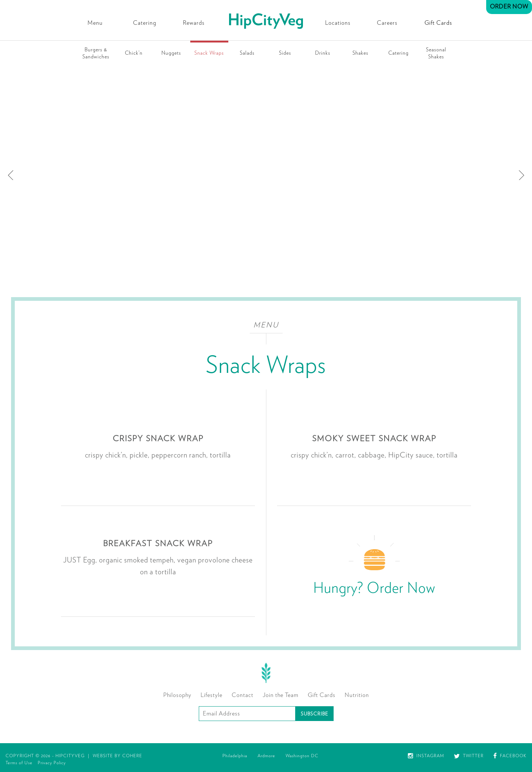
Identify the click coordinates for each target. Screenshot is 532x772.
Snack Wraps (209, 53)
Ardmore (266, 756)
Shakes (360, 53)
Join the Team (281, 695)
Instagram (426, 756)
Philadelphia (235, 756)
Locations (338, 23)
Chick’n (134, 53)
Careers (387, 23)
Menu (95, 23)
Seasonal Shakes (436, 53)
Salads (247, 53)
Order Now (509, 7)
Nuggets (171, 53)
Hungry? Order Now (374, 588)
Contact (243, 695)
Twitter (469, 756)
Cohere (132, 756)
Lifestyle (212, 695)
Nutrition (357, 695)
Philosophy (177, 695)
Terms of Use (19, 763)
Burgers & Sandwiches (96, 53)
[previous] (12, 175)
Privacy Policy (52, 763)
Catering (145, 23)
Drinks (323, 53)
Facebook (510, 756)
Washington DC (302, 756)
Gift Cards (438, 23)
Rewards (194, 23)
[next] (520, 175)
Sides (285, 53)
